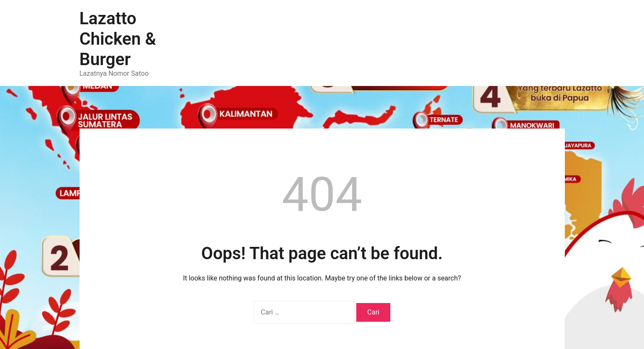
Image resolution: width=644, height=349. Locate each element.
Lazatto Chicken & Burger (118, 39)
